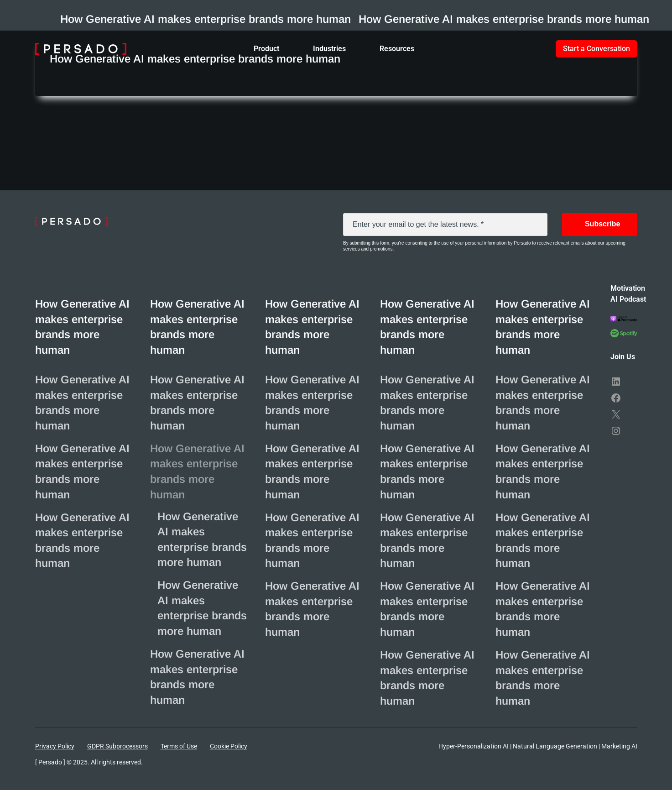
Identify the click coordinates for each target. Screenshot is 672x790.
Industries (329, 49)
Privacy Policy (55, 746)
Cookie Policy (229, 746)
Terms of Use (179, 746)
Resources (397, 49)
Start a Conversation (596, 49)
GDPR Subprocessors (117, 746)
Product (266, 49)
